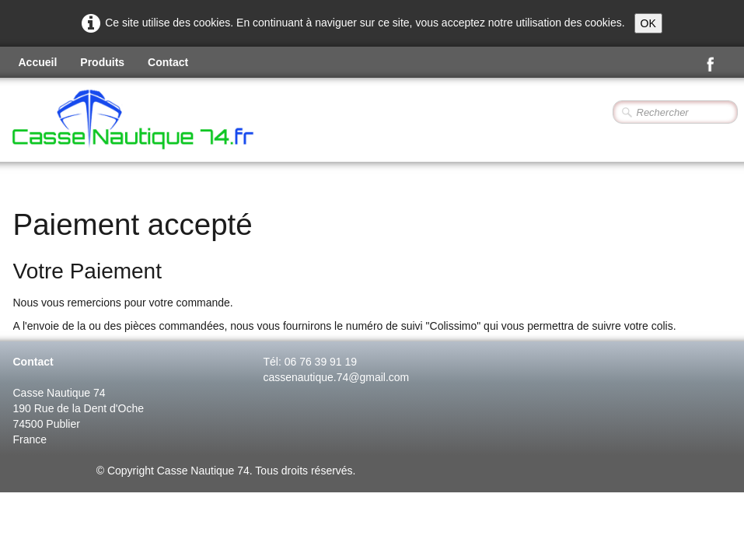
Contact (168, 62)
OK (648, 23)
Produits (102, 62)
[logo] (175, 121)
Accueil (38, 62)
